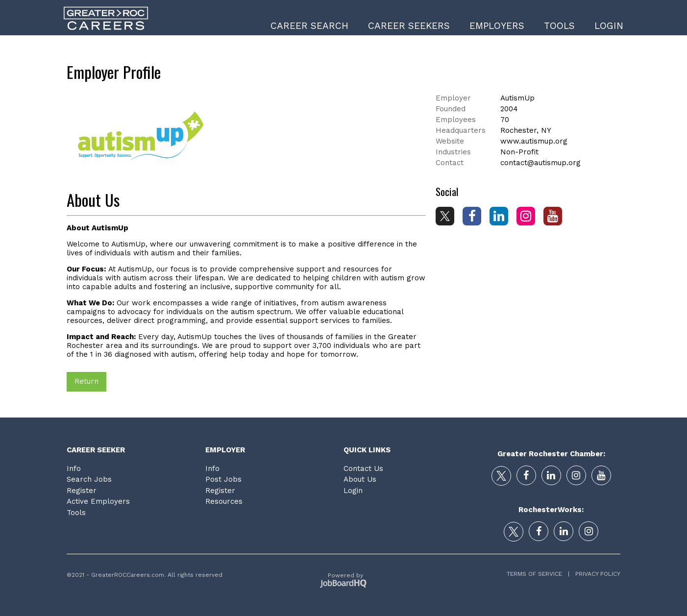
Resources (224, 501)
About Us (360, 479)
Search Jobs (89, 479)
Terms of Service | (538, 574)
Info (74, 468)
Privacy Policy (595, 574)
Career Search (309, 26)
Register (82, 491)
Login (609, 26)
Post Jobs (223, 479)
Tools (559, 26)
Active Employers (98, 501)
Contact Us (363, 468)
